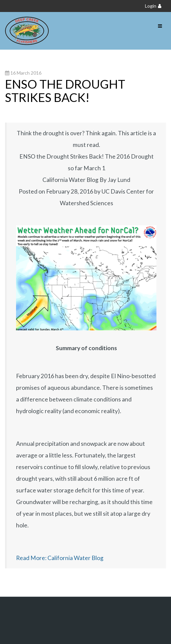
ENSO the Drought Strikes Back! (65, 91)
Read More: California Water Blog (60, 558)
